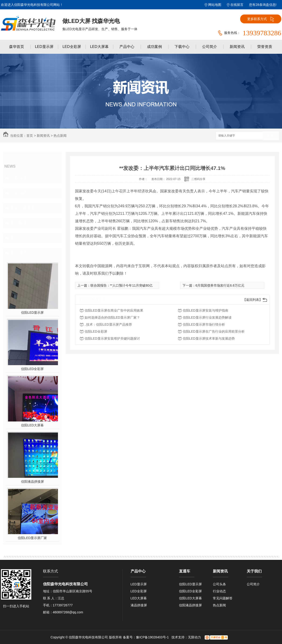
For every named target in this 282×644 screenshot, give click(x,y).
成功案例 (154, 47)
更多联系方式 (261, 19)
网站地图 (215, 5)
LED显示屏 (44, 47)
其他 (14, 238)
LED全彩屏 (72, 47)
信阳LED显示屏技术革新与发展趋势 (209, 338)
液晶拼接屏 (139, 605)
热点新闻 (60, 136)
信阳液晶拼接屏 (32, 482)
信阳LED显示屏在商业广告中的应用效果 (114, 310)
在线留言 (237, 5)
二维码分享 (198, 179)
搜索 (271, 136)
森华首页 (17, 47)
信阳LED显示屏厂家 (32, 538)
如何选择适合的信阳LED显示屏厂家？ (112, 317)
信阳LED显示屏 (32, 313)
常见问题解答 (23, 208)
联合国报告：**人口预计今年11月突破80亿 (121, 285)
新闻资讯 (237, 47)
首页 (30, 136)
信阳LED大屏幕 (32, 425)
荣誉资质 (265, 47)
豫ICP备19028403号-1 (152, 637)
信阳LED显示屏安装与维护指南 (205, 310)
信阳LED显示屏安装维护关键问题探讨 (112, 338)
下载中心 (182, 47)
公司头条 (19, 178)
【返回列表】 (253, 300)
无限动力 (194, 637)
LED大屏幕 (99, 47)
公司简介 (210, 47)
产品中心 (127, 47)
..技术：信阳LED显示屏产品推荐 (108, 324)
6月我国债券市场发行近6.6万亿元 (220, 285)
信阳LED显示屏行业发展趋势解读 (207, 317)
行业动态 (19, 193)
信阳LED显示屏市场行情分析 (204, 324)
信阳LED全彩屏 (32, 369)
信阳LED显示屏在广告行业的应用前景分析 (214, 331)
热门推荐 (19, 253)
